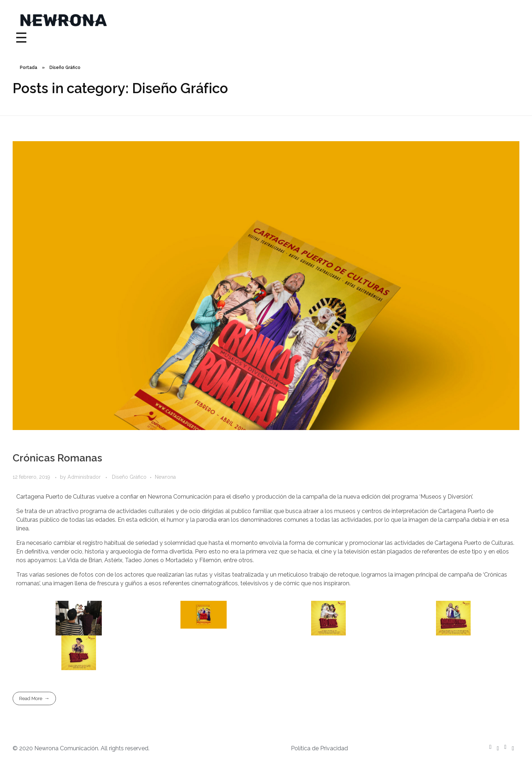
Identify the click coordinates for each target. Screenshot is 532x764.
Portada (29, 68)
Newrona (165, 477)
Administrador (85, 477)
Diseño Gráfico (129, 477)
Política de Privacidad (319, 748)
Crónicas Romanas (57, 458)
